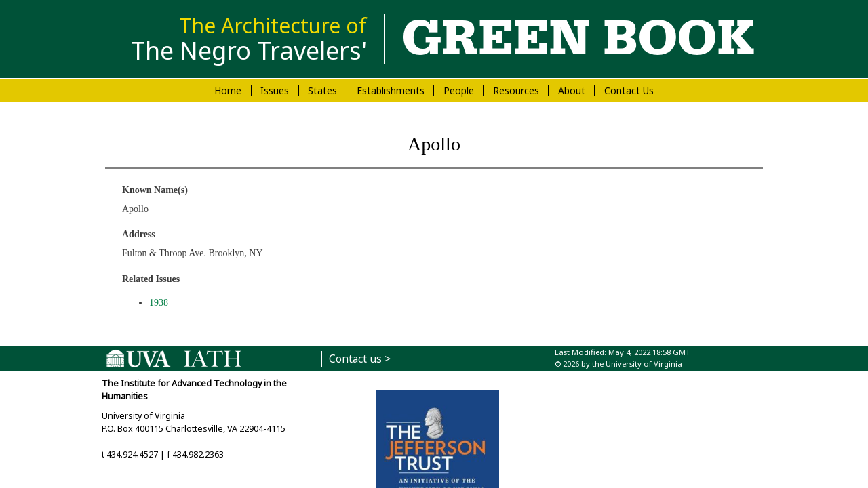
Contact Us (629, 90)
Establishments (391, 90)
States (322, 90)
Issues (275, 90)
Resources (516, 90)
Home (228, 90)
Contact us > (360, 359)
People (459, 90)
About (572, 90)
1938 (159, 303)
